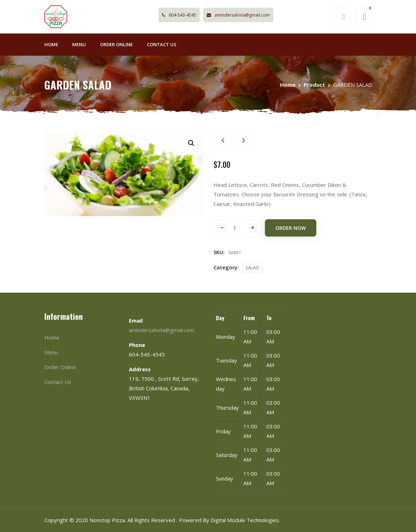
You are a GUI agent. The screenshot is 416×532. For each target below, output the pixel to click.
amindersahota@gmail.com (238, 15)
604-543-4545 (179, 15)
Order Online (116, 44)
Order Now (291, 228)
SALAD (252, 268)
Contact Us (162, 44)
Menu (79, 44)
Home (51, 44)
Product (314, 85)
